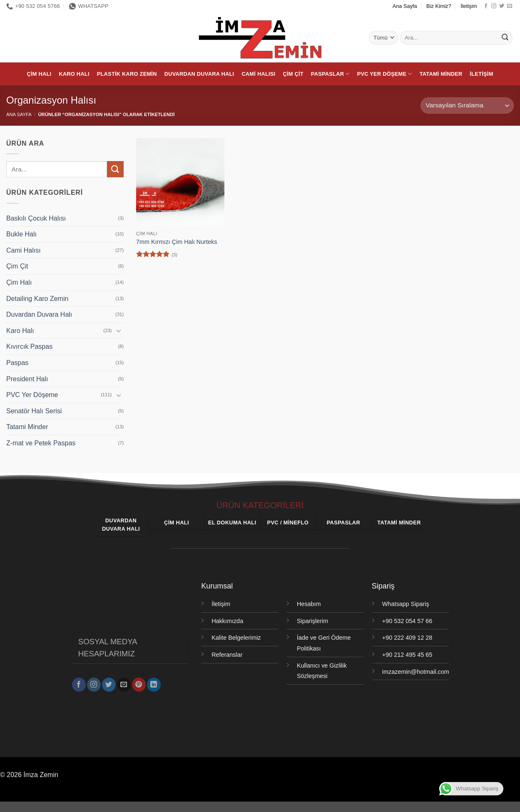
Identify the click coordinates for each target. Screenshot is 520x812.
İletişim (469, 6)
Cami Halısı (258, 74)
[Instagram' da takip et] (494, 6)
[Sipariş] (467, 106)
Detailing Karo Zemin (37, 299)
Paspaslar (330, 74)
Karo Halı (74, 74)
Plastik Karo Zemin (127, 74)
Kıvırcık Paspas (29, 346)
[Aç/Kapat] (119, 330)
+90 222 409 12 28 (407, 638)
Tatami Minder (441, 74)
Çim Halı (39, 74)
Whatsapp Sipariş (406, 604)
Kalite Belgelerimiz (236, 638)
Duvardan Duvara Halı (199, 74)
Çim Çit (293, 74)
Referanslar (227, 655)
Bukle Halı (21, 234)
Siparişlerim (312, 621)
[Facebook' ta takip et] (486, 6)
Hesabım (309, 604)
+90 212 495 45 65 (407, 655)
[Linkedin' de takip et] (154, 682)
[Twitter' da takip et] (502, 6)
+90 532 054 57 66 (407, 621)
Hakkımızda (227, 621)
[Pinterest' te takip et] (139, 682)
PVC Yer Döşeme (385, 74)
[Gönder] (505, 38)
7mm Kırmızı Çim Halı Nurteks (177, 242)
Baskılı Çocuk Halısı (36, 218)
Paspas (17, 363)
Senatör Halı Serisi (34, 411)
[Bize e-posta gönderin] (510, 6)
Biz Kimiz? (439, 6)
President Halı (27, 379)
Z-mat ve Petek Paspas (41, 443)
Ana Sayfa (405, 6)
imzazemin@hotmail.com (416, 672)
